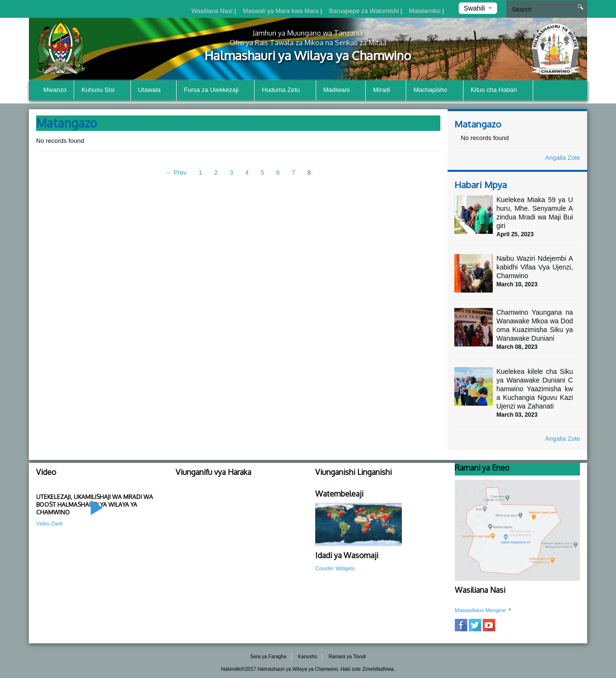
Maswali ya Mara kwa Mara (282, 11)
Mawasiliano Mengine (484, 610)
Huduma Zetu (285, 91)
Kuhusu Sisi (102, 91)
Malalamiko (426, 11)
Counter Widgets (335, 568)
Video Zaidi (49, 524)
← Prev (176, 173)
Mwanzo (55, 90)
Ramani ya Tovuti (347, 657)
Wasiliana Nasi (213, 11)
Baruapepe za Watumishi (365, 11)
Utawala (154, 91)
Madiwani (341, 91)
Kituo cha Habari (498, 91)
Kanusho (308, 657)
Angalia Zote (563, 158)
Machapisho (435, 91)
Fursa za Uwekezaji (215, 91)
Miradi (386, 91)
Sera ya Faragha (268, 657)
